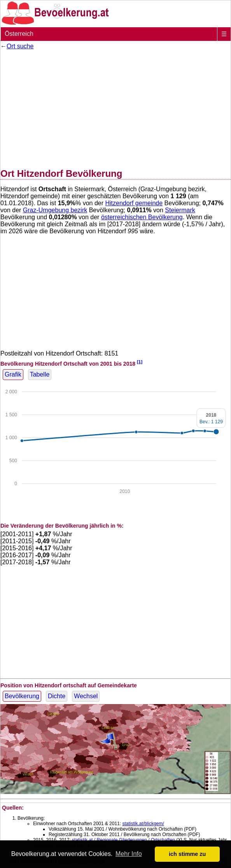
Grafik (13, 374)
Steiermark (180, 210)
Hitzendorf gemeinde (134, 203)
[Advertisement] (115, 107)
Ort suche (20, 46)
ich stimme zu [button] (187, 854)
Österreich (19, 34)
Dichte (57, 696)
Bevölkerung (22, 696)
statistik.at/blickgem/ (143, 824)
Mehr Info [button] (129, 854)
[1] (140, 362)
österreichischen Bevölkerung (142, 217)
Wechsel (86, 696)
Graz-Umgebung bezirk (55, 210)
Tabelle (40, 374)
